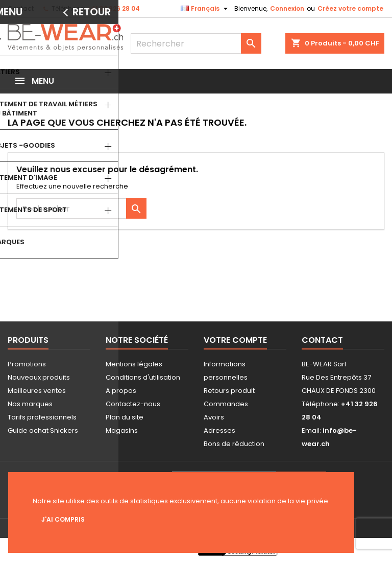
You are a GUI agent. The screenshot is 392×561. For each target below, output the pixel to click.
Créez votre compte (350, 8)
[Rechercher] (196, 43)
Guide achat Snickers (43, 430)
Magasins (122, 430)
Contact (21, 8)
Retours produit (229, 391)
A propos (121, 391)
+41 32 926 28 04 (113, 8)
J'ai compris (63, 519)
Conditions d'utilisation (143, 377)
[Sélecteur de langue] (205, 9)
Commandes (226, 404)
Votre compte (235, 340)
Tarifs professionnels (42, 417)
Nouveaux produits (39, 377)
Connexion (287, 8)
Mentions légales (134, 364)
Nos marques (30, 404)
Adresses (219, 430)
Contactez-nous (133, 404)
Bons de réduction (234, 444)
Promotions (27, 364)
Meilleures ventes (37, 391)
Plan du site (125, 417)
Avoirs (214, 417)
